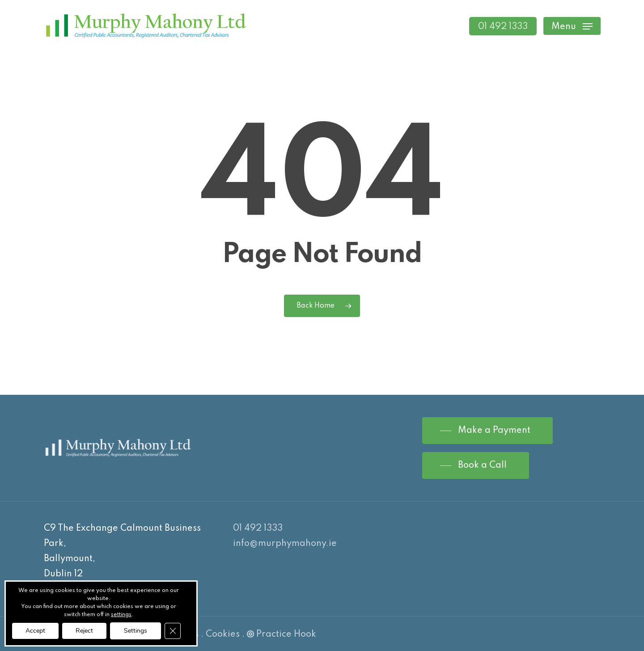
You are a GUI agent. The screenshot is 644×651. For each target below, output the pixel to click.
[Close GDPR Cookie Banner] (173, 631)
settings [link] (121, 615)
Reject (84, 631)
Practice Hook (282, 634)
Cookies (223, 634)
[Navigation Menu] (572, 26)
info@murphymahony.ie (285, 544)
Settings (136, 631)
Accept (35, 631)
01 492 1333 (258, 528)
